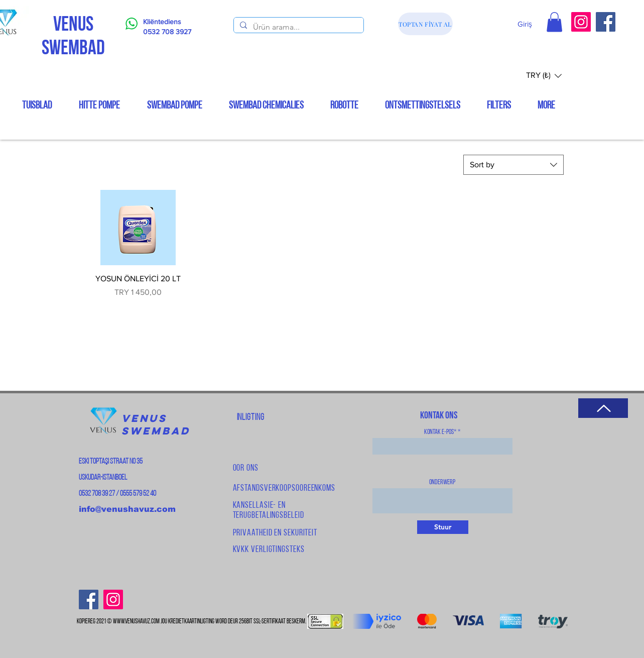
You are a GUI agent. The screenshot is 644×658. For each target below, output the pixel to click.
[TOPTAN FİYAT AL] (425, 24)
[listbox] (544, 76)
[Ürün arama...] (298, 27)
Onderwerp (442, 483)
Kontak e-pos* (440, 432)
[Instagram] (581, 22)
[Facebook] (606, 22)
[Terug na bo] (603, 408)
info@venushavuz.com (127, 509)
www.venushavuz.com (136, 622)
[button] (554, 22)
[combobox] (513, 165)
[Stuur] (443, 527)
